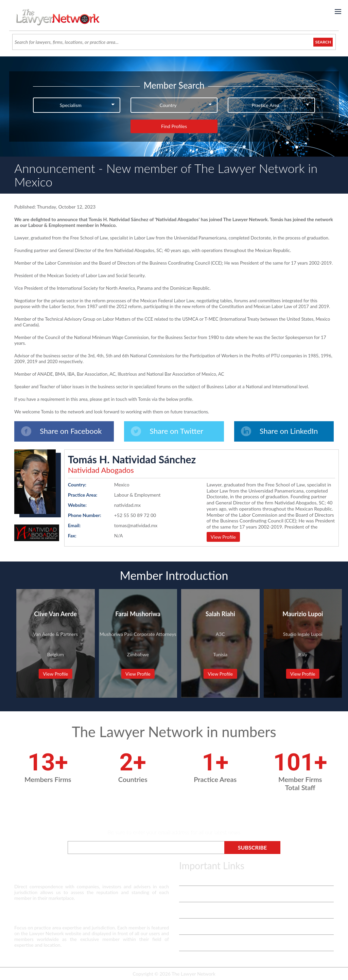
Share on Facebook (61, 431)
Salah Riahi (220, 614)
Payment (188, 959)
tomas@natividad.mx (136, 525)
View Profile (223, 537)
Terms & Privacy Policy (203, 878)
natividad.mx (127, 505)
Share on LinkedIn (280, 431)
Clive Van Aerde (55, 614)
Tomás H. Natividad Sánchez (132, 459)
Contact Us (191, 926)
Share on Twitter (167, 431)
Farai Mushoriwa (138, 614)
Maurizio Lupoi (303, 614)
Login (185, 943)
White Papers (193, 910)
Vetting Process (195, 894)
